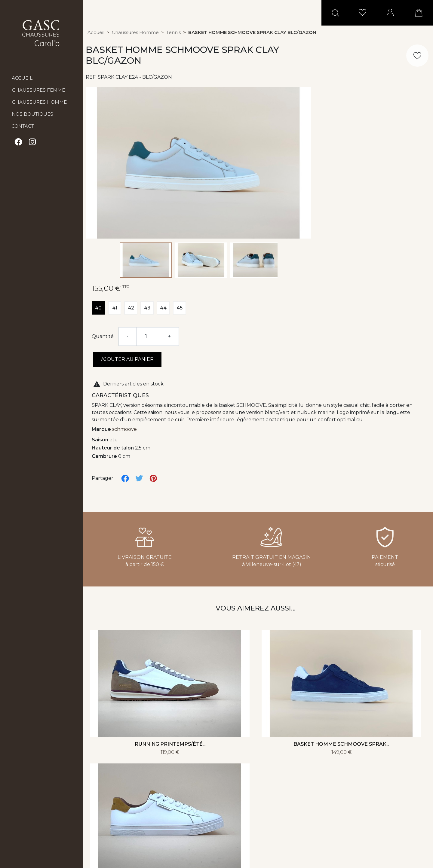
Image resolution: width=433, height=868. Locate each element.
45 (180, 308)
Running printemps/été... (170, 744)
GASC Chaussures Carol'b (41, 33)
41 (115, 308)
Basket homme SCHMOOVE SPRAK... (341, 744)
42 (131, 308)
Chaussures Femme (38, 90)
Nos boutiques (32, 114)
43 (147, 308)
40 (98, 308)
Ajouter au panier (127, 359)
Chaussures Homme (39, 102)
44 (163, 308)
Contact (23, 126)
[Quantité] (148, 337)
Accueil (22, 78)
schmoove (124, 429)
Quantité (103, 336)
